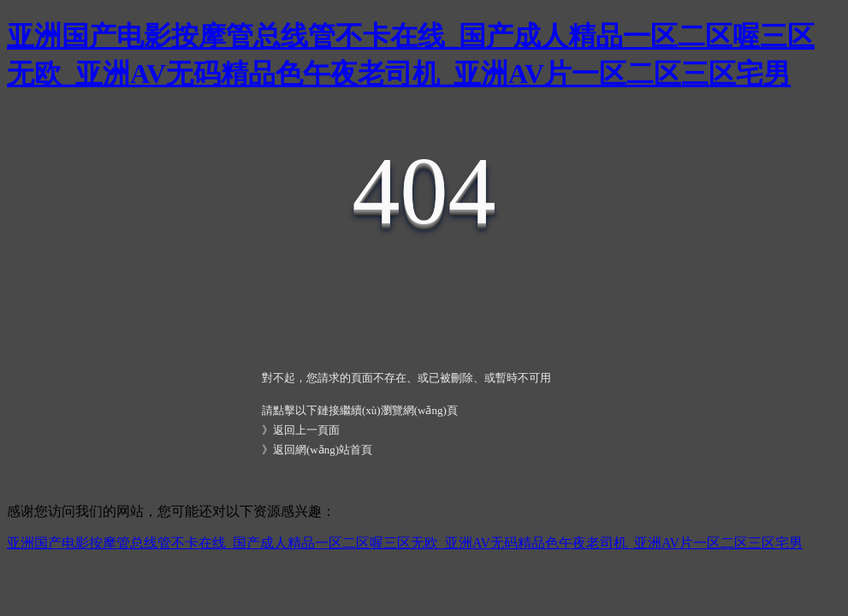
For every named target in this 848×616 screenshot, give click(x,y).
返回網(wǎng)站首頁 (323, 450)
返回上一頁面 (306, 430)
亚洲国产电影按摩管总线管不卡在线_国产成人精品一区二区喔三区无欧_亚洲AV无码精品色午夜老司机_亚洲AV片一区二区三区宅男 (405, 543)
